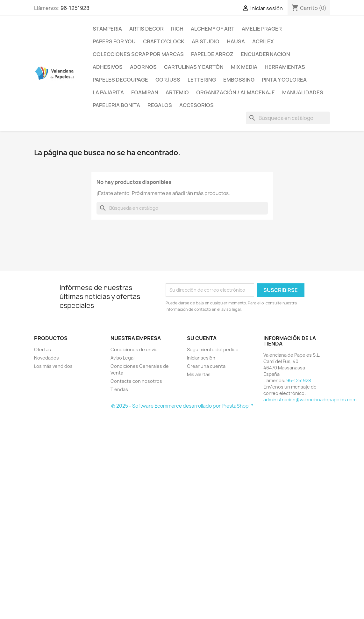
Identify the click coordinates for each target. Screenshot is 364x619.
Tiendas (119, 389)
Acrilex (263, 41)
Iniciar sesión (201, 358)
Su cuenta (202, 338)
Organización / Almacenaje (236, 92)
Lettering (202, 80)
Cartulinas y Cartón (194, 67)
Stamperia (107, 29)
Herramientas (285, 67)
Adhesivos (108, 67)
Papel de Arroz (212, 54)
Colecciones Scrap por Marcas (138, 54)
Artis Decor (146, 29)
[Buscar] (288, 118)
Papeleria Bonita (116, 105)
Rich (177, 29)
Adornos (143, 67)
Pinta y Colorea (284, 80)
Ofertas (43, 350)
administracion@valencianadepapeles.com (310, 400)
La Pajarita (108, 92)
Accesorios (196, 105)
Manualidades (303, 92)
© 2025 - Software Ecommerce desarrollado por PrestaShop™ (182, 406)
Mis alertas (199, 374)
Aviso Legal (122, 358)
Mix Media (244, 67)
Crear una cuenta (206, 366)
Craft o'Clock (164, 41)
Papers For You (114, 41)
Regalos (160, 105)
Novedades (46, 358)
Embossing (239, 80)
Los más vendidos (53, 366)
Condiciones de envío (134, 350)
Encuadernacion (265, 54)
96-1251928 (75, 8)
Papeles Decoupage (120, 80)
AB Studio (206, 41)
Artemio (177, 92)
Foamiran (145, 92)
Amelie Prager (262, 29)
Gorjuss (168, 80)
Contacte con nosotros (136, 381)
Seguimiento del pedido (213, 350)
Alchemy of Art (213, 29)
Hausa (236, 41)
